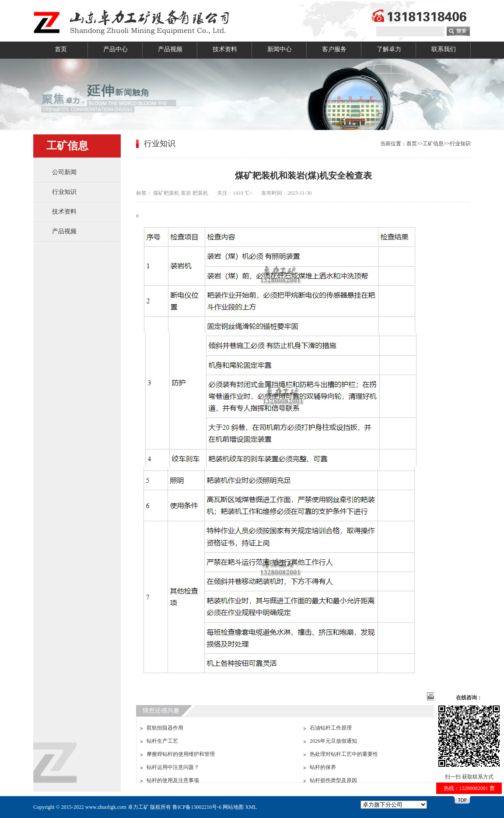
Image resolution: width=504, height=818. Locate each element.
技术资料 (225, 49)
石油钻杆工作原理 (331, 728)
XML (251, 807)
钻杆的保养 (323, 767)
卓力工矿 (138, 807)
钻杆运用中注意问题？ (173, 767)
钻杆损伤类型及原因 (333, 780)
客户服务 (334, 49)
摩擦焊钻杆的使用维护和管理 (181, 754)
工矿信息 (433, 144)
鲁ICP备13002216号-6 (197, 807)
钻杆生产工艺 (162, 741)
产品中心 (115, 49)
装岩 (186, 193)
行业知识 (64, 192)
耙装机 (200, 193)
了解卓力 (389, 49)
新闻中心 (280, 49)
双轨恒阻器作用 (165, 728)
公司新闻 (64, 172)
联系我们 (444, 49)
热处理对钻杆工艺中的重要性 (344, 754)
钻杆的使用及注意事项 (173, 780)
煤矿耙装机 (166, 193)
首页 (61, 49)
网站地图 (233, 807)
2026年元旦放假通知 (333, 741)
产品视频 (170, 49)
